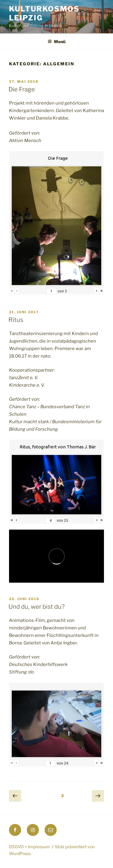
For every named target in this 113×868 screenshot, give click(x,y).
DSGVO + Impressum (30, 847)
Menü (56, 42)
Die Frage (22, 89)
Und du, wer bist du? (36, 607)
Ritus (16, 320)
